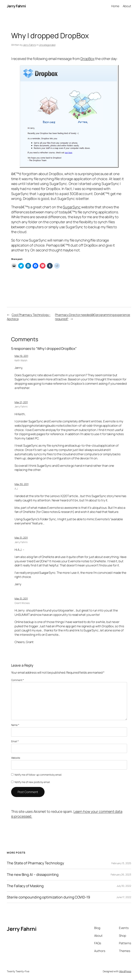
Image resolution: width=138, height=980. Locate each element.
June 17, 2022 (124, 897)
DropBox (87, 59)
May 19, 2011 (21, 356)
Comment (18, 680)
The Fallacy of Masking (25, 886)
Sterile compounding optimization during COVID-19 (48, 897)
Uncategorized (47, 45)
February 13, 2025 (121, 863)
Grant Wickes (22, 603)
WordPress (125, 971)
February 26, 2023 (121, 874)
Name (15, 725)
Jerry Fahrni (16, 6)
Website (16, 758)
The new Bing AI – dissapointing (33, 875)
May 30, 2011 (22, 484)
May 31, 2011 (21, 538)
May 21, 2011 (21, 402)
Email (15, 741)
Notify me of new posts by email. (32, 782)
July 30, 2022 (124, 886)
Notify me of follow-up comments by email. (38, 775)
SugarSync (72, 207)
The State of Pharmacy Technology (35, 863)
